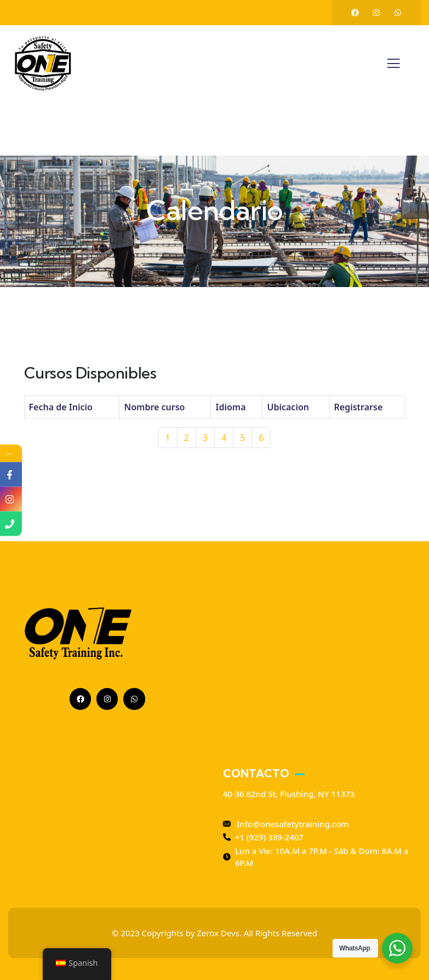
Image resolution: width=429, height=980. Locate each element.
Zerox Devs (218, 933)
